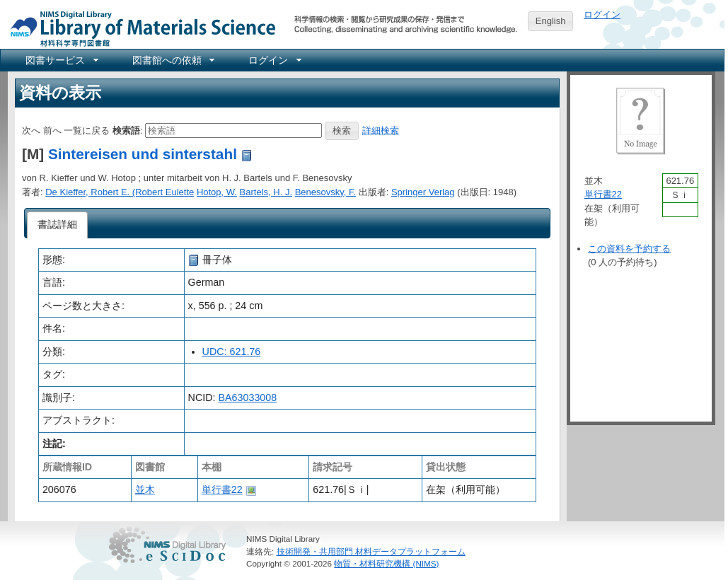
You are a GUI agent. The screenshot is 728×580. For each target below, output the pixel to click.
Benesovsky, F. (325, 192)
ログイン (602, 14)
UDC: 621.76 (232, 352)
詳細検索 (381, 130)
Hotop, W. (217, 192)
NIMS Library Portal (139, 28)
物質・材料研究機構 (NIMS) (386, 563)
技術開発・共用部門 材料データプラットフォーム (371, 551)
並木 (145, 489)
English (551, 21)
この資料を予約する (629, 249)
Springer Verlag (423, 192)
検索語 (126, 130)
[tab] (58, 225)
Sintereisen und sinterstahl (143, 154)
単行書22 (222, 489)
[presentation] (58, 225)
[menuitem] (61, 60)
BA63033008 (248, 398)
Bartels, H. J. (266, 192)
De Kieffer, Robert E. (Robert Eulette (120, 192)
